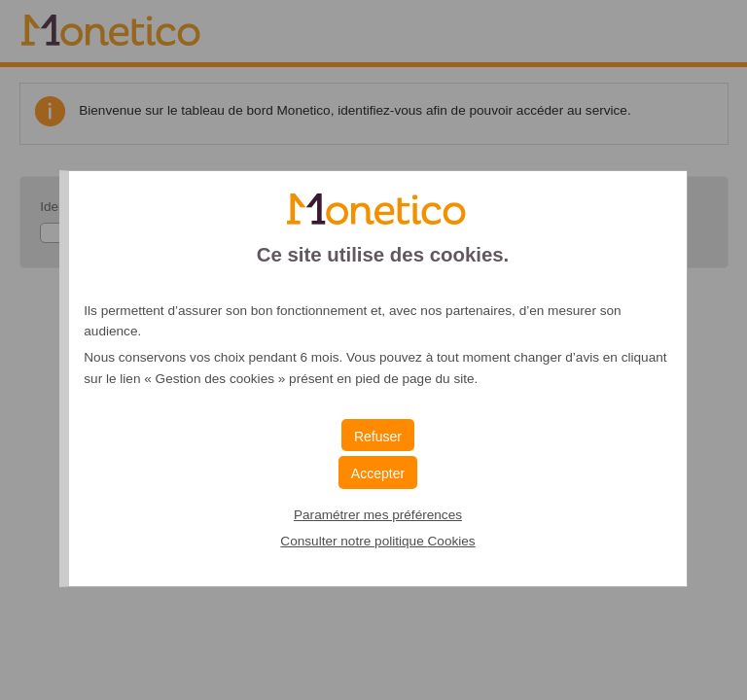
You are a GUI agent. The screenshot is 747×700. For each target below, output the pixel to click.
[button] (378, 472)
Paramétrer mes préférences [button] (378, 515)
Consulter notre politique (377, 541)
